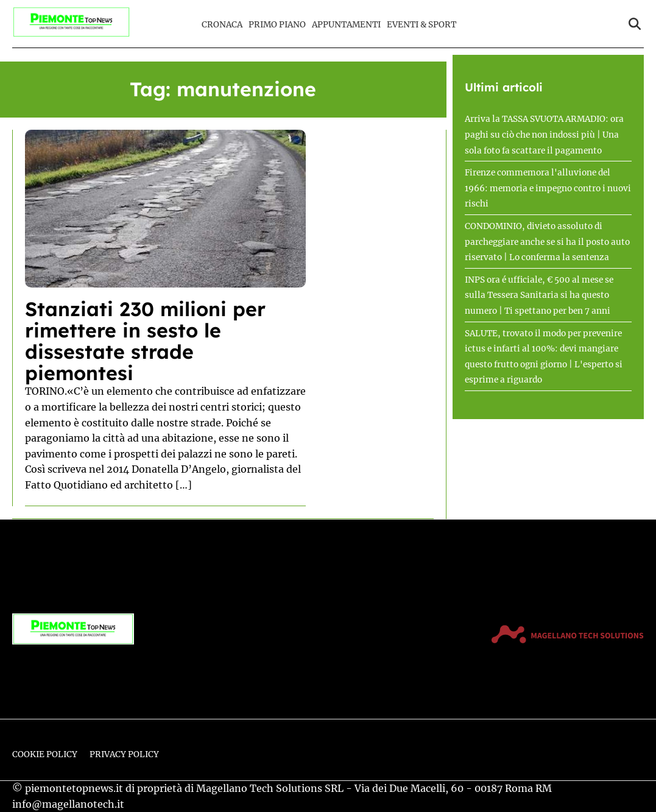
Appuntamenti (346, 25)
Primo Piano (277, 25)
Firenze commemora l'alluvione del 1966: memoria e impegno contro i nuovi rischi (548, 188)
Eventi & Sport (421, 25)
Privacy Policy (124, 754)
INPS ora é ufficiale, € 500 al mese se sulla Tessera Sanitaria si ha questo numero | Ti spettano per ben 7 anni (539, 295)
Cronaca (222, 25)
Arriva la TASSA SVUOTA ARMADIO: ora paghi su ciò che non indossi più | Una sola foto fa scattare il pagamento (544, 135)
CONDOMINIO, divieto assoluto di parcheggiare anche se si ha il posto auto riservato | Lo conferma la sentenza (547, 242)
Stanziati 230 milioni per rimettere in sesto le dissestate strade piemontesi (145, 341)
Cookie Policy (45, 754)
